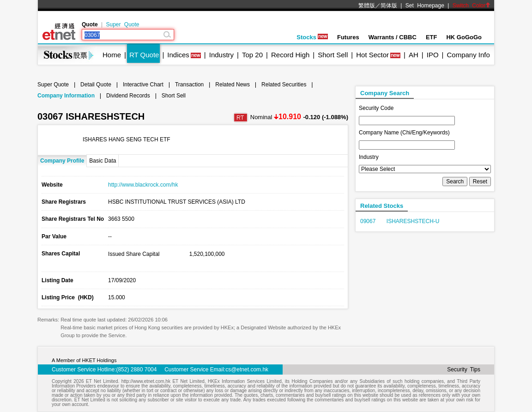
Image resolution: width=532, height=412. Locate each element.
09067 (368, 221)
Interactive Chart (143, 85)
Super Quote (122, 24)
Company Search (385, 93)
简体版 (389, 6)
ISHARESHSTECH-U (413, 221)
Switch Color (472, 6)
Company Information (66, 96)
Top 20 (252, 55)
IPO (433, 55)
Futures (348, 37)
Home (112, 55)
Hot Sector (372, 55)
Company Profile (62, 161)
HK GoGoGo (464, 37)
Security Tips (464, 370)
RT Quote (144, 55)
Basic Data (103, 161)
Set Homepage (425, 6)
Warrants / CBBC (393, 37)
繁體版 (367, 6)
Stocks (312, 37)
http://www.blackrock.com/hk (143, 185)
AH (414, 55)
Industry (221, 55)
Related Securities (284, 85)
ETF (432, 37)
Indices (178, 55)
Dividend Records (128, 96)
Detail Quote (96, 85)
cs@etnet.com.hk (247, 370)
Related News (233, 85)
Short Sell (333, 55)
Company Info (468, 55)
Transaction (189, 85)
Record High (290, 55)
